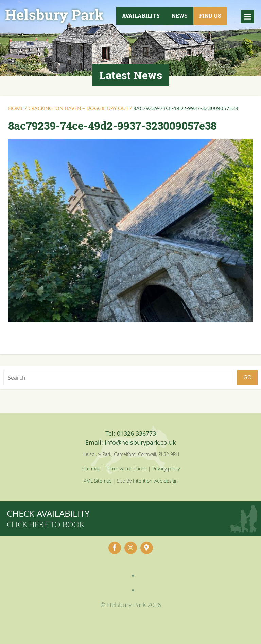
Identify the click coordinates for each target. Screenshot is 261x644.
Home (16, 108)
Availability (141, 16)
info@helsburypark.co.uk (140, 442)
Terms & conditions (126, 468)
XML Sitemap (98, 481)
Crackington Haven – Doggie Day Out (78, 108)
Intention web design (155, 481)
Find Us (210, 16)
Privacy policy (166, 468)
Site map (91, 468)
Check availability (48, 519)
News (180, 16)
